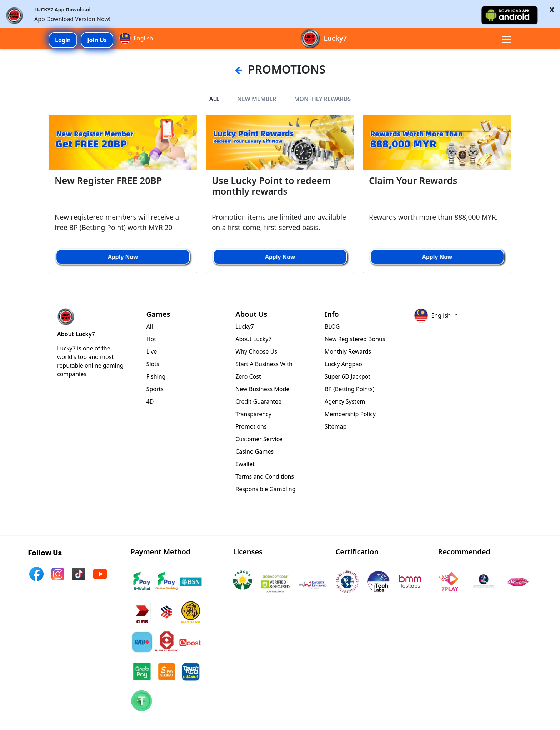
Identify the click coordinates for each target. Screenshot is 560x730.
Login (63, 40)
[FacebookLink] (35, 572)
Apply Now (123, 257)
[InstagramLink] (56, 572)
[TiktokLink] (77, 572)
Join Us (97, 40)
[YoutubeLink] (99, 572)
